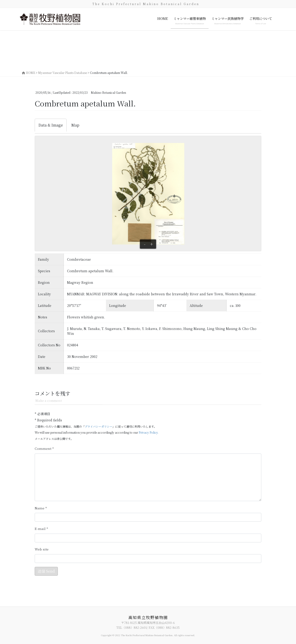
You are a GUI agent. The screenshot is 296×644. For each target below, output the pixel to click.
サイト (42, 549)
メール (41, 529)
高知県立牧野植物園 (148, 617)
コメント (44, 449)
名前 (41, 508)
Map (75, 125)
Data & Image (51, 125)
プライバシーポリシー (99, 426)
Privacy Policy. (149, 432)
